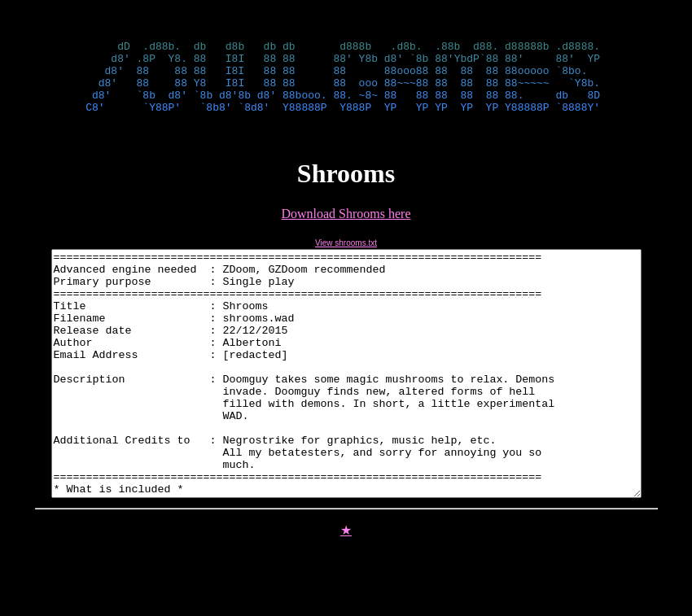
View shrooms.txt (346, 258)
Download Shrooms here (346, 228)
